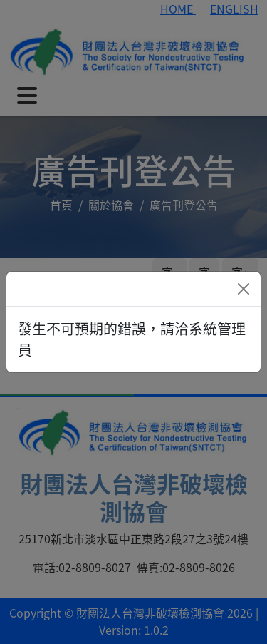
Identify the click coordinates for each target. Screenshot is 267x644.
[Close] (244, 289)
